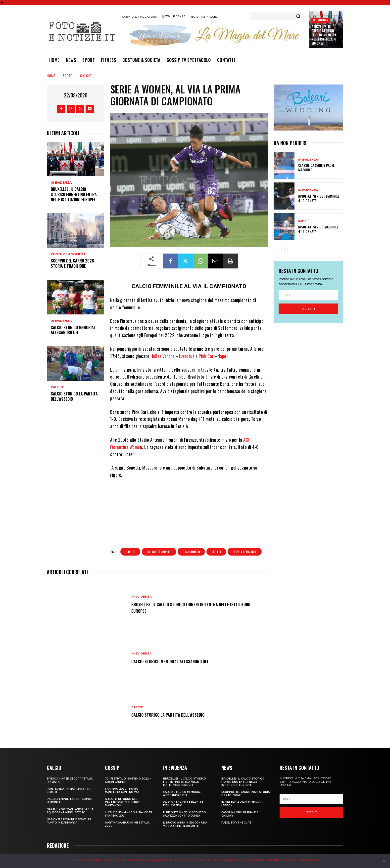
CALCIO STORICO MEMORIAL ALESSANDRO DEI (73, 330)
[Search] (298, 16)
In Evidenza (320, 20)
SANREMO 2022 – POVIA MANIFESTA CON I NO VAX (122, 773)
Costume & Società (68, 254)
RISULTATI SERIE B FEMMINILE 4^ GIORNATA (319, 198)
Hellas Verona (163, 356)
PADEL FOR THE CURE (236, 805)
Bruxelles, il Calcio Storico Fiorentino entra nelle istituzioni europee (324, 35)
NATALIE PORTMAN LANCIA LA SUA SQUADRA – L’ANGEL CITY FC (70, 794)
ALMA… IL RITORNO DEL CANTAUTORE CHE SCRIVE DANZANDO (122, 785)
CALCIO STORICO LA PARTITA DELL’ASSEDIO (74, 396)
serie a (216, 535)
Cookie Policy (333, 846)
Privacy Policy (311, 846)
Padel (303, 221)
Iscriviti (308, 309)
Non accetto (290, 860)
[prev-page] (277, 250)
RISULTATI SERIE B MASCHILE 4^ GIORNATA (318, 229)
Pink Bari (207, 356)
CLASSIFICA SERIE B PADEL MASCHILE (316, 167)
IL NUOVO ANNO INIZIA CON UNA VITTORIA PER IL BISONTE (185, 807)
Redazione (276, 846)
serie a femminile (245, 535)
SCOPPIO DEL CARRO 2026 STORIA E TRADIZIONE (72, 263)
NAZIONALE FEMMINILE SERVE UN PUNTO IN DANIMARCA (69, 804)
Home (51, 75)
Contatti (292, 846)
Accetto (273, 860)
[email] (308, 295)
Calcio (86, 75)
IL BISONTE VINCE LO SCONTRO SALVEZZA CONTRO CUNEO (185, 797)
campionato (191, 535)
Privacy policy (311, 860)
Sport (68, 75)
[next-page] (285, 250)
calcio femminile (159, 535)
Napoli (223, 356)
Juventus (186, 356)
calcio (130, 535)
